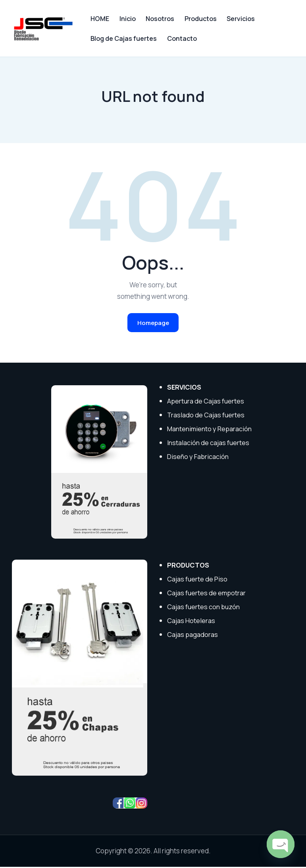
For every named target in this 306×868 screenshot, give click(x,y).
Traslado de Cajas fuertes (206, 416)
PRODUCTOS (189, 566)
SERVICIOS (185, 388)
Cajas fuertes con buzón (204, 607)
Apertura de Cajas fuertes (206, 402)
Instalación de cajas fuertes (209, 444)
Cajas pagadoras (193, 635)
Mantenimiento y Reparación (211, 430)
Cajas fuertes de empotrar (207, 594)
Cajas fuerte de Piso (197, 580)
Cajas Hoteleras (191, 621)
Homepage (153, 323)
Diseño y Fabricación (198, 458)
